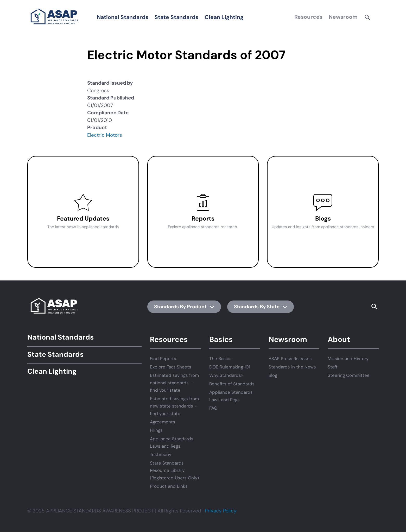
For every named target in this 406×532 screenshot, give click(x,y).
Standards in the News (292, 367)
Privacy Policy (221, 511)
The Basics (220, 359)
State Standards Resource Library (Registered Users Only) (174, 470)
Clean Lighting (224, 17)
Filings (156, 430)
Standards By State (261, 307)
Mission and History (348, 359)
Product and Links (169, 486)
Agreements (163, 422)
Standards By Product (184, 307)
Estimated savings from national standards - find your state (174, 383)
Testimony (161, 454)
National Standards (123, 17)
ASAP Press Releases (290, 359)
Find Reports (163, 359)
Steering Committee (349, 375)
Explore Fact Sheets (171, 367)
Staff (333, 367)
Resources (308, 17)
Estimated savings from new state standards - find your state (174, 406)
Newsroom (343, 17)
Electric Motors (105, 135)
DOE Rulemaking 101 (230, 367)
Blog (273, 375)
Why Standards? (226, 375)
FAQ (213, 408)
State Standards (176, 17)
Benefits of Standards (232, 384)
